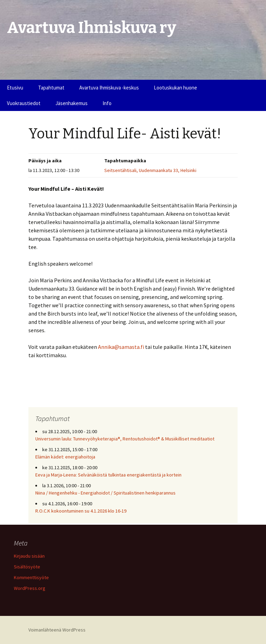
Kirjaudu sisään (29, 556)
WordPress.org (30, 588)
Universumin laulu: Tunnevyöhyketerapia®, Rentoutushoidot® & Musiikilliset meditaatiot (125, 439)
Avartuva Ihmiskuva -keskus (109, 88)
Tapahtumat (51, 88)
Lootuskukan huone (175, 88)
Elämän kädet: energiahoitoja (65, 457)
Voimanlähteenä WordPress (57, 630)
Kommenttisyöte (31, 577)
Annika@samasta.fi (121, 347)
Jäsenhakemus (72, 103)
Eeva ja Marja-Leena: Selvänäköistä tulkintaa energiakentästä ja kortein (108, 475)
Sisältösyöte (27, 567)
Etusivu (15, 88)
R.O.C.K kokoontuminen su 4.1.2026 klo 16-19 (81, 511)
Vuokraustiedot (24, 103)
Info (107, 103)
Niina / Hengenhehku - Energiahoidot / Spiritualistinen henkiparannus (105, 493)
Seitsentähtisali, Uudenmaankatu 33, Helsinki (150, 170)
